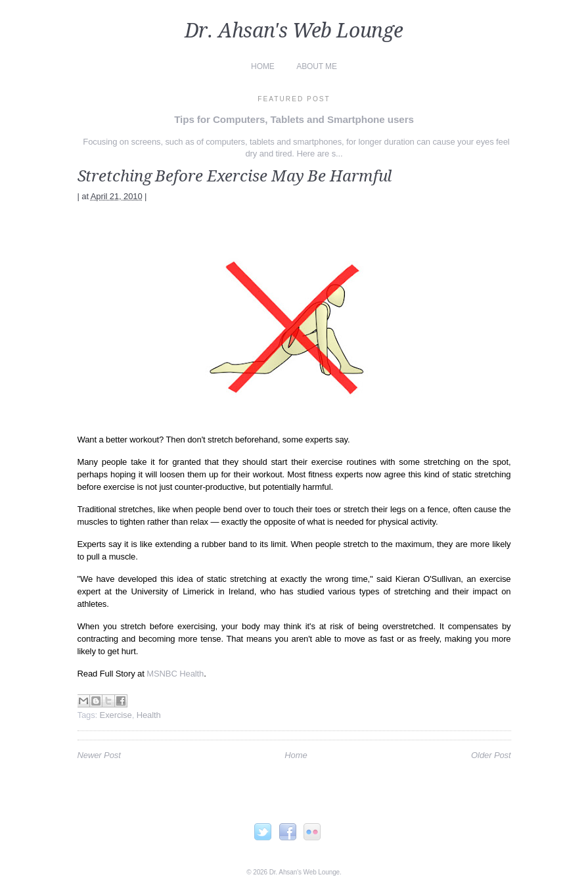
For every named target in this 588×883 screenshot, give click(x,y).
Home (263, 66)
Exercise (116, 715)
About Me (317, 66)
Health (149, 715)
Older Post (491, 755)
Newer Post (99, 755)
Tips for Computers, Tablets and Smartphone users (294, 119)
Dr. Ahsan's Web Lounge (294, 31)
